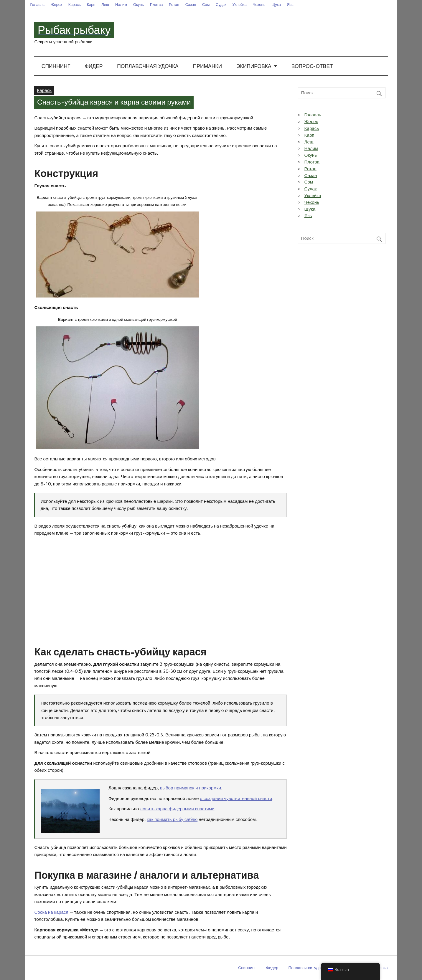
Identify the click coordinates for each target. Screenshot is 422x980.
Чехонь (259, 5)
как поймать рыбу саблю (172, 819)
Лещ (105, 5)
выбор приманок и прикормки (191, 788)
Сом (206, 5)
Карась (75, 5)
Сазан (191, 5)
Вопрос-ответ (312, 66)
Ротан (174, 5)
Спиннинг (56, 66)
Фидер (94, 66)
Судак (221, 5)
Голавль (37, 5)
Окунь (139, 5)
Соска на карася (51, 912)
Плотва (156, 5)
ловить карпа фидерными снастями (177, 809)
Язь (290, 5)
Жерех (56, 5)
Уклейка (239, 5)
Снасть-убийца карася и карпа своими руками (114, 103)
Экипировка (254, 66)
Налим (121, 5)
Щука (276, 5)
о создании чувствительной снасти (236, 799)
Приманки (207, 66)
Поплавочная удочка (148, 66)
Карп (91, 5)
